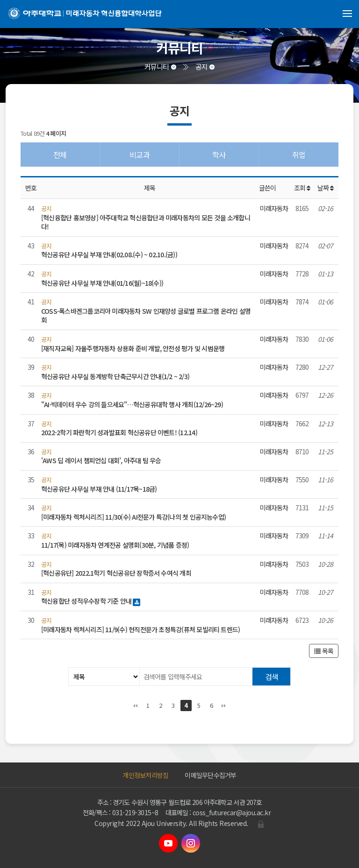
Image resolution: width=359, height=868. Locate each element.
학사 (219, 155)
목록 (324, 651)
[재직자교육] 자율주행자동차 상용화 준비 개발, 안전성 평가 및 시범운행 (133, 348)
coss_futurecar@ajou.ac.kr (232, 812)
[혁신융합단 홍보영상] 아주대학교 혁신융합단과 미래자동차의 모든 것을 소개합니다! (146, 222)
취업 (299, 155)
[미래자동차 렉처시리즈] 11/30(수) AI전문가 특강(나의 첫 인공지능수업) (133, 517)
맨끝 (224, 706)
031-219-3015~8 (135, 812)
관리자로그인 (261, 824)
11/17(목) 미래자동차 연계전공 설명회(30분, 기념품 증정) (115, 545)
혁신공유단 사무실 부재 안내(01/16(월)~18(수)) (102, 283)
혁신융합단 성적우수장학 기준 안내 (87, 601)
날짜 (326, 188)
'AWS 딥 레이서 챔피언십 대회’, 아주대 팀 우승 (101, 460)
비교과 (139, 155)
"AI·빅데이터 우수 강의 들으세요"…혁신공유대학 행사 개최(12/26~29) (132, 404)
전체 (60, 155)
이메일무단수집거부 (210, 775)
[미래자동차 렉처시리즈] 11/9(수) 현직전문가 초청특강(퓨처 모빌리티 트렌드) (140, 629)
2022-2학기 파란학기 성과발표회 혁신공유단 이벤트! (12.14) (119, 432)
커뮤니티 (157, 67)
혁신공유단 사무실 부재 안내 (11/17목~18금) (99, 489)
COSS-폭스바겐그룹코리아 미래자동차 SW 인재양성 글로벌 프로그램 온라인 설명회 (146, 316)
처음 (135, 706)
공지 (201, 67)
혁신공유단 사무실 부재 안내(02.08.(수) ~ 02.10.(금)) (109, 254)
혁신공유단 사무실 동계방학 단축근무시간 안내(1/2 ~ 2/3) (115, 376)
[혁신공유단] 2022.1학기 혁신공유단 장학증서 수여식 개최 (116, 573)
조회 (302, 188)
